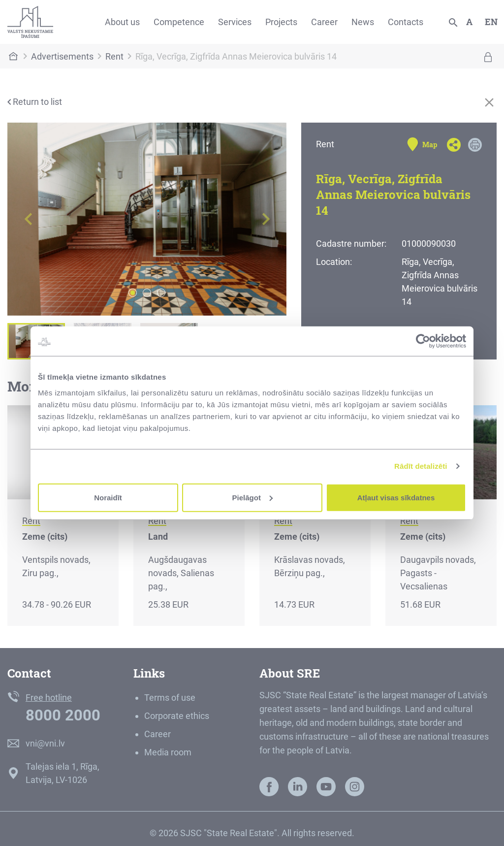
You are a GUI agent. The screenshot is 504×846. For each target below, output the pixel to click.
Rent (114, 56)
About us (122, 22)
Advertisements (62, 56)
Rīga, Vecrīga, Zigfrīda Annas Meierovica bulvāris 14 (236, 56)
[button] (28, 219)
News (363, 22)
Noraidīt (108, 497)
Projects (281, 22)
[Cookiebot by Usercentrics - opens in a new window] (423, 341)
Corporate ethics (177, 716)
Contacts (406, 22)
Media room (168, 752)
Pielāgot (252, 497)
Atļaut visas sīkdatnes (396, 497)
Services (235, 22)
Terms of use (170, 698)
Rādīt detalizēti (421, 466)
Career (324, 22)
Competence (179, 22)
